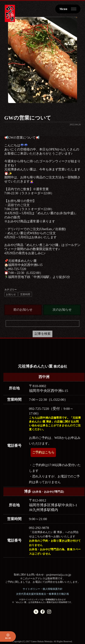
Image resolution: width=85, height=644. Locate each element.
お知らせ (11, 294)
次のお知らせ (62, 310)
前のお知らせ (23, 310)
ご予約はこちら (43, 452)
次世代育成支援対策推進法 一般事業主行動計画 (43, 594)
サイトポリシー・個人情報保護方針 (43, 589)
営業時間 (25, 294)
